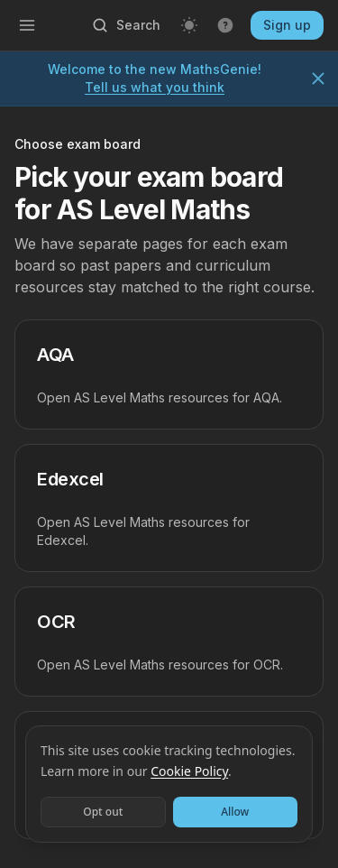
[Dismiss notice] (318, 78)
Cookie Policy (189, 771)
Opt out (103, 812)
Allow (235, 812)
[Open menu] (27, 25)
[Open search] (126, 25)
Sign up (287, 25)
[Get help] (225, 25)
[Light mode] (189, 25)
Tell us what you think (155, 87)
